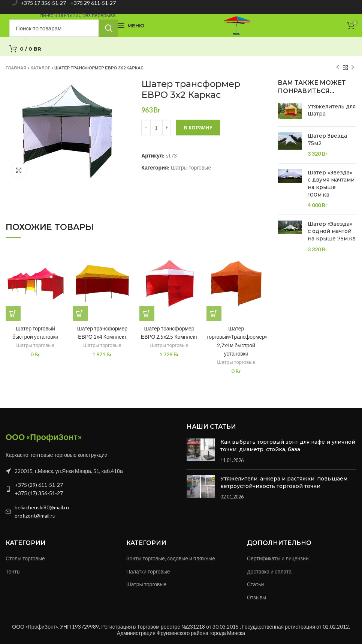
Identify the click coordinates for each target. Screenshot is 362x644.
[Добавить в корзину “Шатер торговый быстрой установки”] (13, 313)
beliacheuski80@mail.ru (42, 507)
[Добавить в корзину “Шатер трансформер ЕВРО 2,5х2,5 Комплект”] (147, 313)
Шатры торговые (191, 168)
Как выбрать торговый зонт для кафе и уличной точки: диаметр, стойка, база (288, 446)
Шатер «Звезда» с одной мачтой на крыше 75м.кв (332, 231)
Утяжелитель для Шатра (332, 110)
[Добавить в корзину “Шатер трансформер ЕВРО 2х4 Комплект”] (80, 313)
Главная (16, 68)
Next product (353, 67)
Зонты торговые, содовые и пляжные (171, 558)
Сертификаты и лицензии (278, 558)
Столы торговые (25, 558)
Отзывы (257, 597)
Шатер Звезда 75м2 (327, 140)
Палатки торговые (148, 571)
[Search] (64, 28)
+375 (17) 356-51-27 (39, 493)
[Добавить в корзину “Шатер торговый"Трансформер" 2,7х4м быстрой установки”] (214, 313)
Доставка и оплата (269, 571)
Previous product (338, 67)
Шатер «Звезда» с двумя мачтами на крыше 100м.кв (331, 184)
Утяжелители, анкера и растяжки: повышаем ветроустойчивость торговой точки (284, 482)
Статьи (255, 584)
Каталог (40, 68)
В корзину (198, 128)
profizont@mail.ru (35, 516)
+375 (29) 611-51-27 (39, 485)
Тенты (13, 571)
